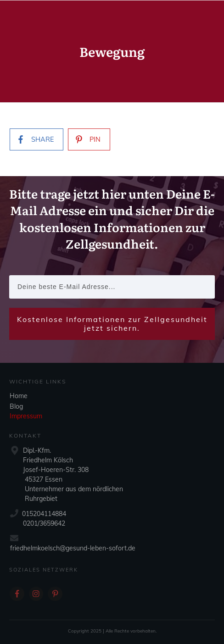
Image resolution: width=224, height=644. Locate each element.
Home (19, 396)
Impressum (26, 416)
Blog (16, 406)
